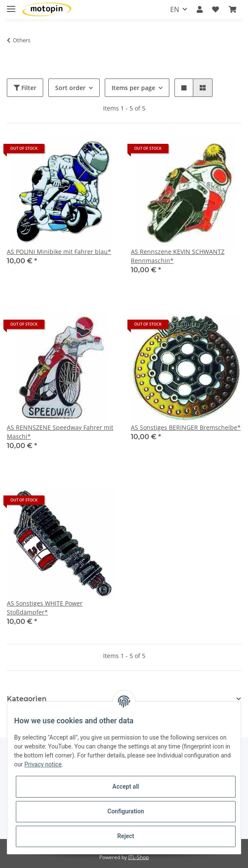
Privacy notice (43, 764)
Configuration (125, 811)
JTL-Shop (139, 857)
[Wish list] (216, 9)
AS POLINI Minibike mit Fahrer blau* (59, 252)
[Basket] (233, 9)
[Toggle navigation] (11, 5)
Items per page (133, 88)
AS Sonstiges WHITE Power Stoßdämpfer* (45, 608)
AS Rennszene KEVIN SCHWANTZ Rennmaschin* (178, 256)
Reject (126, 836)
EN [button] (175, 9)
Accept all (126, 786)
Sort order (70, 88)
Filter (25, 88)
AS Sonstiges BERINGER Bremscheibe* (186, 427)
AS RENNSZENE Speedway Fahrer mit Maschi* (60, 432)
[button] (200, 9)
